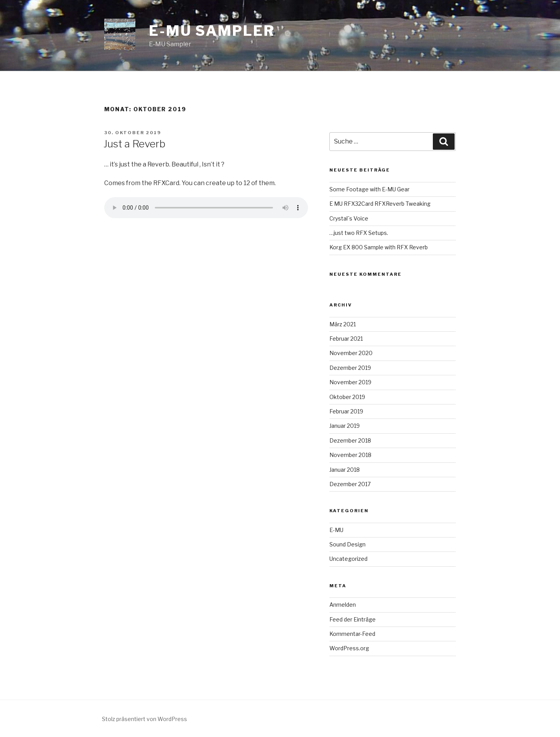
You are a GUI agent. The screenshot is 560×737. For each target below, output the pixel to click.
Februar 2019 (346, 411)
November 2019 (350, 382)
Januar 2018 (345, 470)
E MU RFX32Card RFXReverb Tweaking (380, 204)
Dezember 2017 (350, 484)
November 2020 (351, 353)
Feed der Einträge (353, 619)
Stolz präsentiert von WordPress (144, 719)
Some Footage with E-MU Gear (369, 189)
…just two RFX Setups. (359, 233)
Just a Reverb (134, 144)
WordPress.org (349, 648)
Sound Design (347, 544)
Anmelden (343, 605)
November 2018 (350, 455)
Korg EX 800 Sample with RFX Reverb (379, 247)
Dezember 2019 (350, 368)
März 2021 (343, 324)
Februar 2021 (346, 339)
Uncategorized (348, 559)
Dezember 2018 (350, 440)
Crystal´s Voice (349, 218)
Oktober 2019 (347, 397)
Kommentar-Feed (352, 634)
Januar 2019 (345, 426)
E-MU (336, 530)
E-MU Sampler (212, 31)
